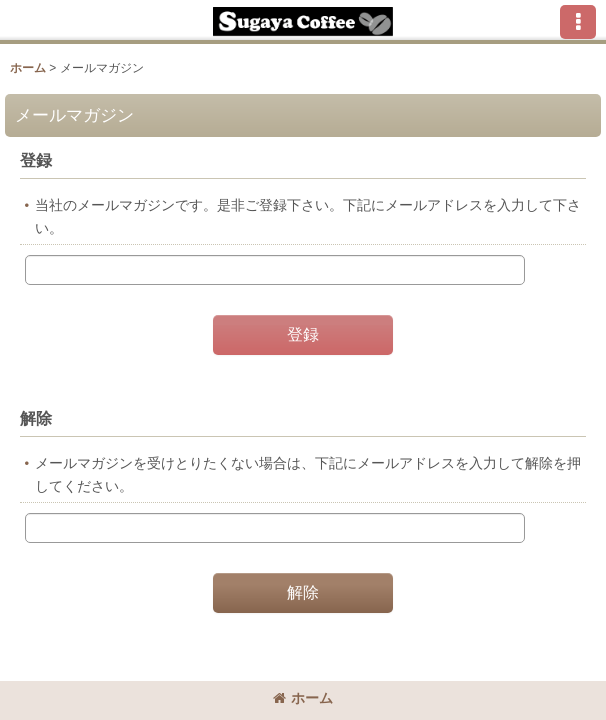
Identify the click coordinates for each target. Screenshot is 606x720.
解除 (36, 418)
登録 (36, 160)
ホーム (303, 698)
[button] (578, 22)
